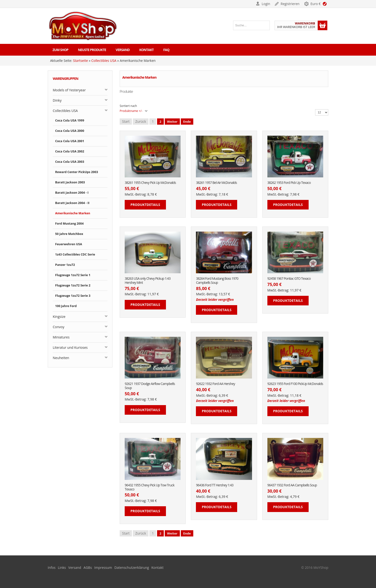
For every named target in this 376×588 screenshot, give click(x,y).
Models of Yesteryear (69, 90)
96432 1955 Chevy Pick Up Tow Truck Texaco (150, 487)
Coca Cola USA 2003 (70, 162)
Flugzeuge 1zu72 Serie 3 (73, 296)
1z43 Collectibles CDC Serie (75, 254)
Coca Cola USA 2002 (70, 151)
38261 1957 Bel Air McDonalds (216, 183)
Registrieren (290, 4)
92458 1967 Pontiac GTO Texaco (289, 279)
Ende (187, 122)
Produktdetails (145, 205)
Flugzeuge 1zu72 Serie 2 (73, 285)
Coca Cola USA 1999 (70, 120)
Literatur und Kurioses (70, 347)
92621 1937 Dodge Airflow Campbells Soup (150, 386)
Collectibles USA (104, 61)
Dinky (57, 100)
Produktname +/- (131, 111)
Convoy (59, 327)
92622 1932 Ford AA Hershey (215, 384)
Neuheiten (61, 358)
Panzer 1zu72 (65, 265)
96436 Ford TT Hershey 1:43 (215, 485)
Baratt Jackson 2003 (70, 182)
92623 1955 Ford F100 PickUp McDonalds (295, 384)
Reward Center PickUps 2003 (77, 172)
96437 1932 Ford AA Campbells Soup (292, 485)
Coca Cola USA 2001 (70, 141)
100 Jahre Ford (66, 306)
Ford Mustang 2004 (69, 224)
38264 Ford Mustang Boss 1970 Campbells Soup (217, 281)
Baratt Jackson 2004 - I (72, 193)
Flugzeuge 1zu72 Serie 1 (73, 275)
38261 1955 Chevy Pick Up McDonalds (150, 183)
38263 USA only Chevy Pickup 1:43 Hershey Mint (148, 281)
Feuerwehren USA (69, 244)
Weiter (172, 122)
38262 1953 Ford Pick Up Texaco (289, 183)
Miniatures (61, 337)
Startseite (80, 61)
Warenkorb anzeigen (323, 25)
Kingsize (59, 317)
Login (266, 4)
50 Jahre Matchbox (69, 234)
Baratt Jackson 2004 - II (72, 203)
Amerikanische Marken (73, 213)
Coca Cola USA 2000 (70, 131)
